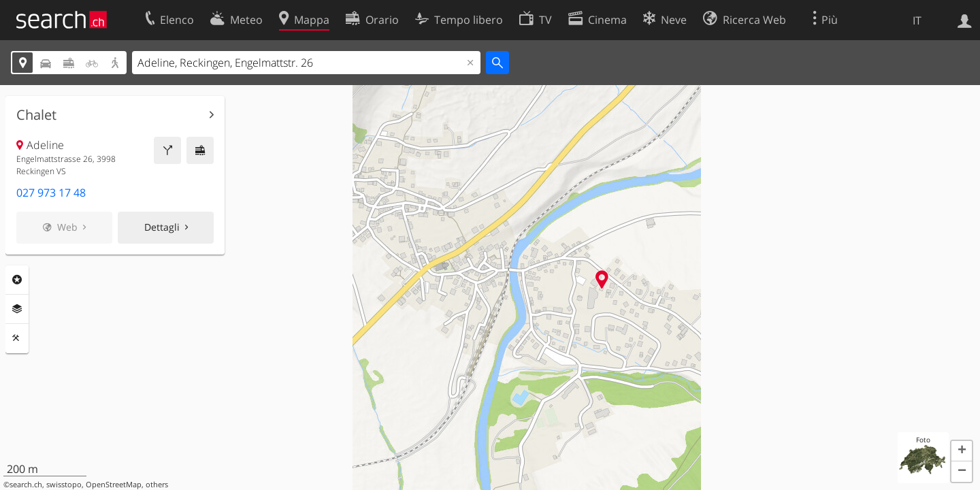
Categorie (17, 280)
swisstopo (64, 485)
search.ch (26, 485)
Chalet (36, 115)
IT (917, 20)
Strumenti (17, 338)
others (157, 485)
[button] (962, 451)
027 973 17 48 (51, 193)
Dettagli (162, 227)
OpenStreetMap (114, 485)
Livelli (17, 309)
